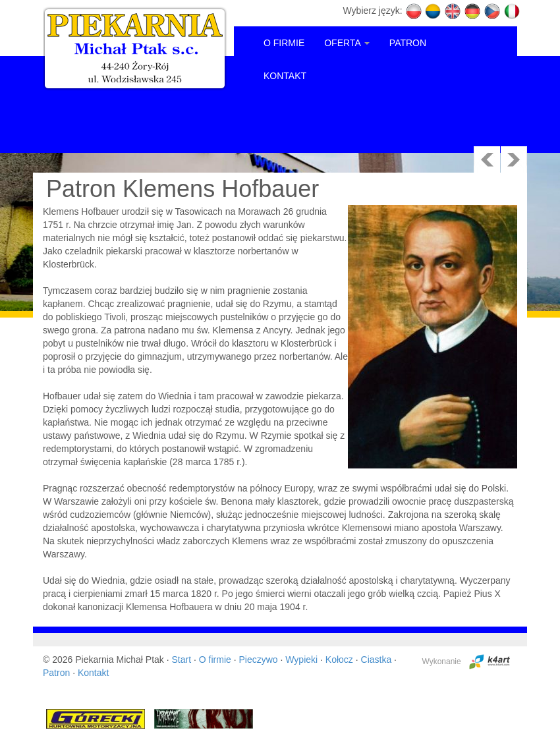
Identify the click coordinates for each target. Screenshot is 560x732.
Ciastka (377, 660)
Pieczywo (258, 660)
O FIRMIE (284, 43)
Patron (56, 673)
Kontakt (93, 673)
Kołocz (339, 660)
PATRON (408, 43)
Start (182, 660)
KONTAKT (285, 76)
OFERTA (347, 43)
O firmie (215, 660)
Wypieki (301, 660)
